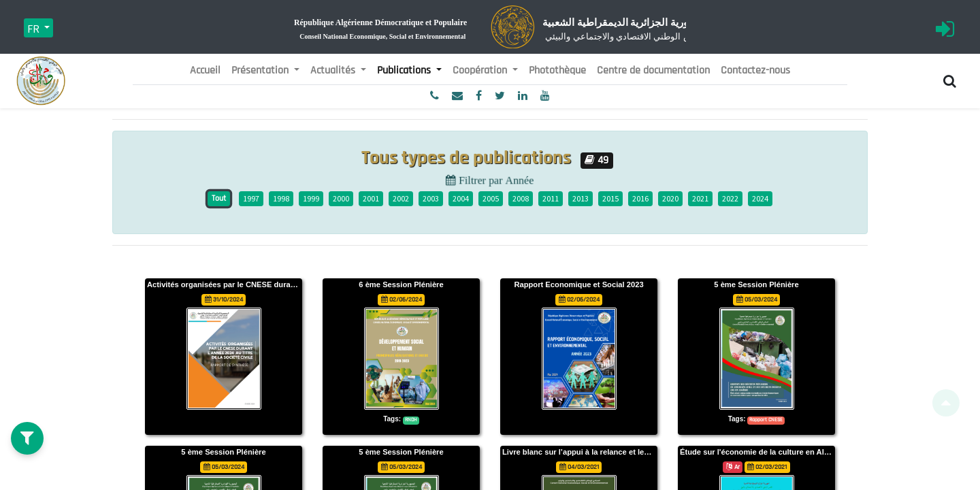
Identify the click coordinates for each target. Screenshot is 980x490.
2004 (461, 198)
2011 (551, 198)
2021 (700, 198)
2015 (610, 198)
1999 (311, 198)
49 (597, 160)
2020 (670, 198)
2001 (371, 198)
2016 (640, 198)
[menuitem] (205, 71)
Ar (733, 467)
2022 (730, 198)
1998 (281, 198)
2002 (401, 198)
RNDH (411, 420)
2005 (491, 198)
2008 (521, 198)
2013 (581, 198)
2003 (431, 198)
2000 (341, 198)
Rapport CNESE (766, 420)
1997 (251, 198)
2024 (760, 198)
